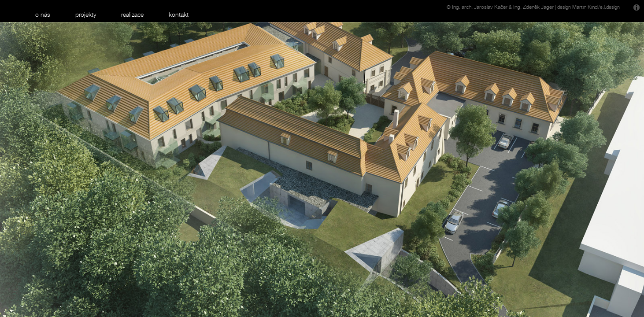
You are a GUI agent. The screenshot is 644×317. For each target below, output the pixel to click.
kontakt (179, 15)
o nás (43, 15)
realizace (132, 15)
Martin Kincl (585, 7)
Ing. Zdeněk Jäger (533, 7)
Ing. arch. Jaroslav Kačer (480, 7)
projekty (86, 15)
